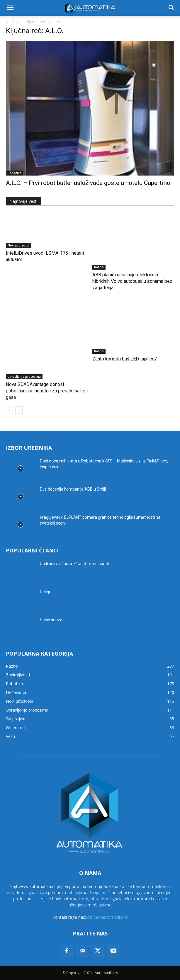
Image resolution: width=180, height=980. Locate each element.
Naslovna (14, 22)
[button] (10, 8)
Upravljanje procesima (24, 377)
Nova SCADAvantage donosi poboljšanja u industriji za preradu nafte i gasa (47, 391)
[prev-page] (10, 410)
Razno (99, 267)
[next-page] (19, 410)
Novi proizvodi (19, 245)
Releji (45, 592)
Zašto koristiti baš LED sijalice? (125, 359)
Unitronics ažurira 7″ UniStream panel (74, 564)
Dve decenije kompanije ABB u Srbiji (73, 489)
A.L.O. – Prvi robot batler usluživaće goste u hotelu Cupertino (88, 183)
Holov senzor (52, 620)
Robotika (15, 173)
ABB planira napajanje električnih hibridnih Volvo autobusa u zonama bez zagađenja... (132, 281)
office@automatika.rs (107, 917)
